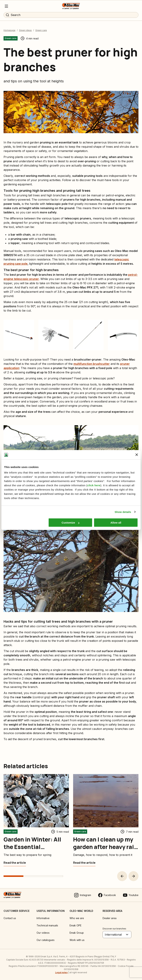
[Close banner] (137, 455)
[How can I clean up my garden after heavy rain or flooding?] (84, 863)
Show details (123, 512)
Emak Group (77, 933)
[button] (122, 876)
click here (94, 485)
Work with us (77, 940)
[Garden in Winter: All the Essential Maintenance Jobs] (15, 863)
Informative (43, 918)
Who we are (77, 918)
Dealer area (110, 918)
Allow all (116, 523)
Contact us (10, 918)
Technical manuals (47, 925)
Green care (41, 30)
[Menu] (6, 6)
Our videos (43, 933)
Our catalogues (46, 940)
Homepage (9, 30)
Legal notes (61, 972)
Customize (70, 523)
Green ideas (25, 30)
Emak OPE (76, 925)
